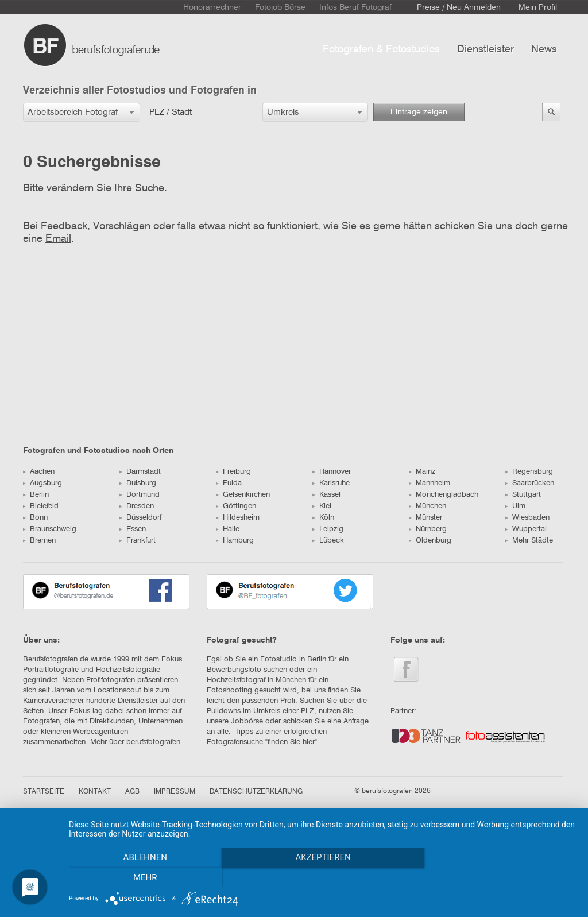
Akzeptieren (323, 877)
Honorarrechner (212, 7)
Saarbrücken (530, 483)
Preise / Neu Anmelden (459, 7)
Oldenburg (430, 541)
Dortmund (140, 495)
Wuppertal (526, 529)
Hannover (332, 472)
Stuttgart (523, 495)
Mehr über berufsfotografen (135, 742)
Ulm (515, 506)
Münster (425, 518)
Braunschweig (50, 529)
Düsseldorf (140, 518)
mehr (501, 877)
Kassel (326, 495)
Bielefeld (41, 506)
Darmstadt (140, 472)
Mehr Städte (529, 541)
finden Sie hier (291, 742)
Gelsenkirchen (243, 495)
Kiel (322, 506)
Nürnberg (428, 529)
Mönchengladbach (444, 495)
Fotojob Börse (280, 7)
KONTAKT (95, 792)
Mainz (422, 472)
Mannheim (430, 483)
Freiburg (233, 472)
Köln (323, 518)
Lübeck (328, 541)
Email (58, 239)
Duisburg (138, 483)
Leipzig (328, 529)
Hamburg (235, 541)
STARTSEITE (44, 792)
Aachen (39, 472)
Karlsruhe (331, 483)
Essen (133, 529)
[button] (82, 112)
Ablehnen (145, 877)
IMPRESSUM (175, 792)
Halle (228, 529)
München (428, 506)
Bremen (39, 541)
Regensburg (529, 472)
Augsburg (42, 483)
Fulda (229, 483)
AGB (132, 792)
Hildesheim (238, 518)
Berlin (36, 495)
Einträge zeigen (419, 112)
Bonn (35, 518)
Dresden (137, 506)
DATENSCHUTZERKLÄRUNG (256, 792)
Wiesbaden (527, 518)
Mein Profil (538, 7)
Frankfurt (138, 541)
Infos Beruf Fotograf (355, 7)
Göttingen (236, 506)
